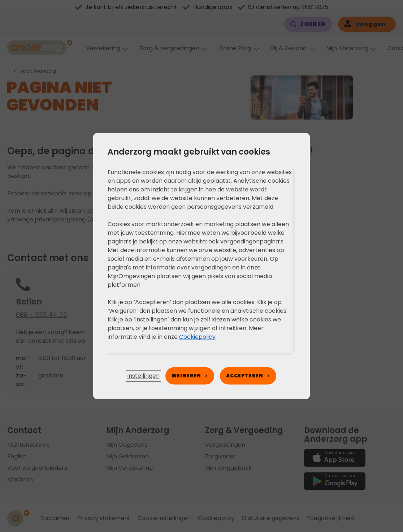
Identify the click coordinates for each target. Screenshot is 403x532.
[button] (143, 376)
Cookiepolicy (197, 336)
